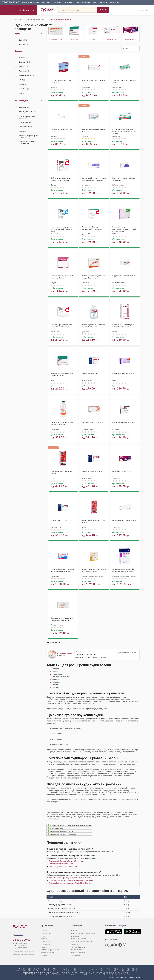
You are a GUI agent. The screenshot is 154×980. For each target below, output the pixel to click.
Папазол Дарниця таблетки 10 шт (61, 863)
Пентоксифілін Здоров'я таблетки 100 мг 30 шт (66, 860)
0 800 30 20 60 (10, 3)
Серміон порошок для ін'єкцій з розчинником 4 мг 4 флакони (71, 880)
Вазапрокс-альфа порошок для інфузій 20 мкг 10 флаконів (70, 877)
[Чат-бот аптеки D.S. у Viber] (124, 944)
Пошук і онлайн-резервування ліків (83, 933)
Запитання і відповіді (78, 946)
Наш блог (74, 930)
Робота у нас (46, 3)
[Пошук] (103, 10)
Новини (44, 935)
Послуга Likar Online (78, 952)
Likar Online (114, 3)
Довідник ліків (75, 954)
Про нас (44, 930)
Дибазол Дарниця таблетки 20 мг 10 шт (63, 866)
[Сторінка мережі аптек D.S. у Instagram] (112, 944)
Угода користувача (47, 952)
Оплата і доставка (83, 3)
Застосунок (74, 943)
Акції (95, 3)
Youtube (78, 651)
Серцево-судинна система (35, 19)
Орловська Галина (65, 653)
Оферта (44, 954)
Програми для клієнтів (30, 3)
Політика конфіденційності (50, 949)
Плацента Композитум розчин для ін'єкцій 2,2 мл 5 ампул (70, 882)
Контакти (44, 946)
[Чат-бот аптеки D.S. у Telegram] (120, 944)
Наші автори (45, 943)
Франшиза (58, 3)
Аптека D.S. (18, 19)
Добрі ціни (103, 3)
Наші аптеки (69, 3)
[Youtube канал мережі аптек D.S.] (116, 944)
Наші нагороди (46, 933)
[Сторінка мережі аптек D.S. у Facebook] (107, 944)
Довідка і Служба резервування (82, 941)
